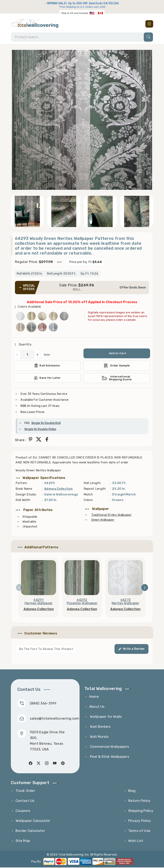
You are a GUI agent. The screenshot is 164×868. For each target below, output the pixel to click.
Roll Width (23, 501)
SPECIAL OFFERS (29, 288)
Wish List (136, 841)
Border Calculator (30, 831)
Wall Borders (100, 727)
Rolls (47, 355)
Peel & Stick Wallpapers (109, 757)
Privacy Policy (140, 821)
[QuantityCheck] (27, 355)
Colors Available (29, 307)
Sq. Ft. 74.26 (89, 274)
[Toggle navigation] (149, 24)
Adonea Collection (58, 489)
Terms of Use (139, 831)
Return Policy (139, 801)
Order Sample (117, 366)
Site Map (23, 841)
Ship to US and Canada (75, 13)
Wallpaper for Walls (106, 717)
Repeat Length (95, 489)
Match (88, 495)
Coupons (23, 811)
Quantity (25, 345)
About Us (97, 707)
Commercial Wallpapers (109, 747)
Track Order (25, 791)
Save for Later (47, 378)
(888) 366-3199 (43, 704)
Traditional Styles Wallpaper (111, 515)
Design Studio (26, 495)
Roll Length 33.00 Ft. (61, 274)
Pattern (21, 484)
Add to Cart (118, 354)
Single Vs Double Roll (46, 424)
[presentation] (19, 588)
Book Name (24, 489)
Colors (88, 501)
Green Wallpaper (103, 520)
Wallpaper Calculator (33, 821)
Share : (21, 441)
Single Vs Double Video (40, 430)
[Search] (82, 37)
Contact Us (25, 801)
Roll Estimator (47, 366)
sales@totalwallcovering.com (55, 719)
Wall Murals (99, 737)
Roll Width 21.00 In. (30, 274)
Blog (132, 791)
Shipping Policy (141, 811)
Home (94, 697)
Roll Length (92, 484)
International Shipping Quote (117, 378)
